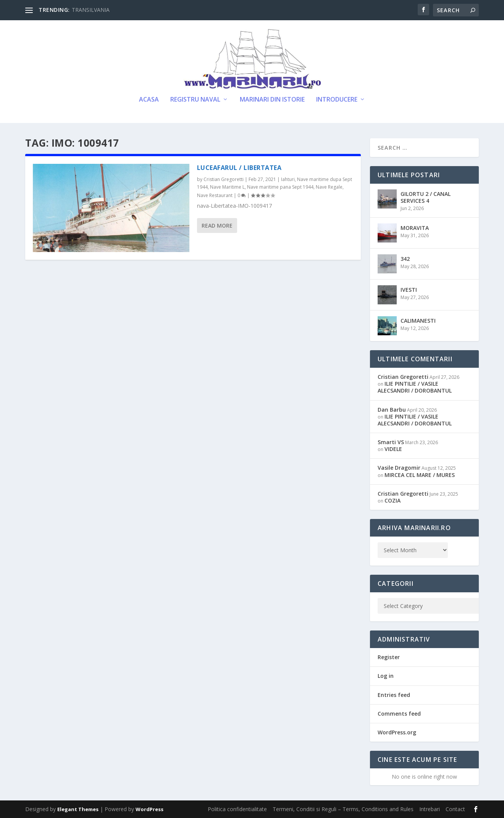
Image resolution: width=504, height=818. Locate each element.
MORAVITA (415, 228)
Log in (386, 676)
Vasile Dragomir (399, 468)
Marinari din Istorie (272, 100)
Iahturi (288, 179)
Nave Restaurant (215, 195)
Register (389, 657)
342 (405, 259)
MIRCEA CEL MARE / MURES (420, 475)
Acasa (149, 100)
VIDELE (393, 449)
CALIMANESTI (418, 321)
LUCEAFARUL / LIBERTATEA (239, 168)
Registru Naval (195, 100)
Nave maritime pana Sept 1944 (280, 187)
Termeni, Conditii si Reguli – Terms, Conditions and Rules (343, 809)
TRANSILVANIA (91, 10)
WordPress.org (397, 732)
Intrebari (430, 809)
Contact (455, 809)
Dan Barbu (392, 410)
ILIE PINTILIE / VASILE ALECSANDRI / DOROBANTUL (415, 387)
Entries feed (394, 695)
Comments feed (399, 714)
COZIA (393, 500)
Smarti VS (391, 442)
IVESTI (409, 290)
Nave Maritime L (227, 187)
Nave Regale (329, 187)
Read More (217, 226)
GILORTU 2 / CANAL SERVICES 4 (426, 197)
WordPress (149, 809)
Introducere (337, 100)
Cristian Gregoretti (224, 179)
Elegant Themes (78, 809)
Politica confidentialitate (237, 809)
